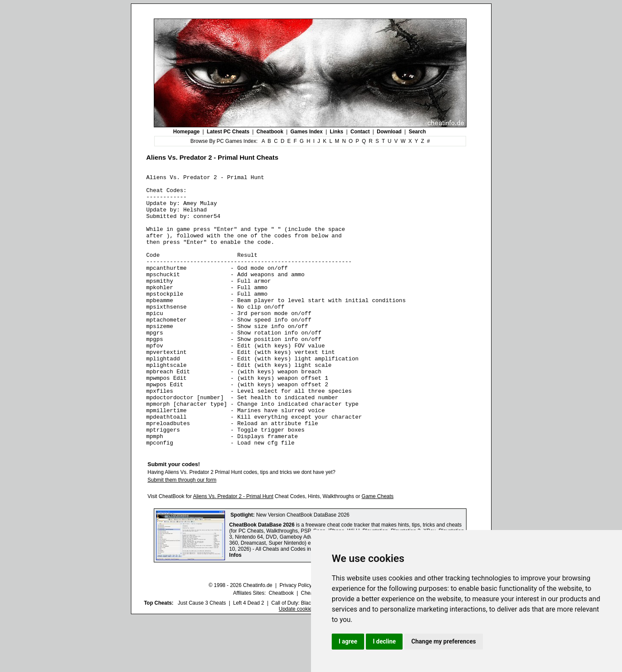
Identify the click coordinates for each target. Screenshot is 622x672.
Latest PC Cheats (228, 132)
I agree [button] (348, 641)
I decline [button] (384, 641)
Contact (360, 132)
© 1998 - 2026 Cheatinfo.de (241, 640)
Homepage (186, 132)
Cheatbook (270, 132)
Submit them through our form (182, 534)
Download (389, 132)
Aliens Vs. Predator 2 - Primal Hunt (233, 551)
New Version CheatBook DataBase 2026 (303, 569)
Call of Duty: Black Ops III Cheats (310, 657)
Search (417, 132)
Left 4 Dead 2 (248, 657)
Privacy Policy (296, 640)
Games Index (306, 132)
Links (336, 132)
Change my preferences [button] (443, 641)
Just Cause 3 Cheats (202, 657)
